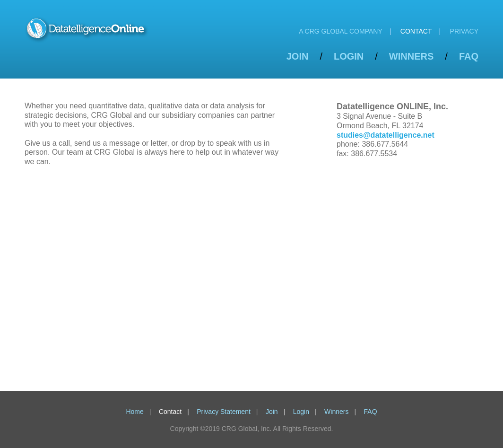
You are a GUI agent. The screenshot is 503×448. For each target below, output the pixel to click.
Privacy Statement (224, 412)
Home (134, 412)
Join (298, 56)
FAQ (469, 56)
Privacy (464, 31)
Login (349, 56)
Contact (416, 31)
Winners (411, 56)
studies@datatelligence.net (386, 135)
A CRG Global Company (341, 31)
